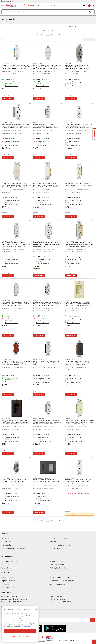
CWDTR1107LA (69, 182)
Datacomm (5, 565)
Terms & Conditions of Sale (60, 545)
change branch (52, 5)
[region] (20, 624)
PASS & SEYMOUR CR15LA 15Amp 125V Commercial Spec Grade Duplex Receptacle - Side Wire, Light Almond (46, 126)
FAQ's (4, 552)
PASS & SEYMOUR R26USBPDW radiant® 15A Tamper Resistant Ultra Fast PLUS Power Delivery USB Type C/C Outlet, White (47, 67)
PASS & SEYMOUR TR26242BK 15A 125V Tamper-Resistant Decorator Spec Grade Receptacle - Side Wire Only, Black (79, 363)
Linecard (53, 542)
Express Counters (8, 581)
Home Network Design (58, 584)
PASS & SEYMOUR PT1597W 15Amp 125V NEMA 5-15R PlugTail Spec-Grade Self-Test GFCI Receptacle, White (48, 244)
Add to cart (8, 98)
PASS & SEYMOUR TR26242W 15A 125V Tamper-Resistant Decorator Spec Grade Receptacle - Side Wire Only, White (16, 244)
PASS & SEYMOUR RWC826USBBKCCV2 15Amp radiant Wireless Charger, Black (46, 481)
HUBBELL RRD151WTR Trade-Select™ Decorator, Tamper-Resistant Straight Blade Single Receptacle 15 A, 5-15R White (47, 185)
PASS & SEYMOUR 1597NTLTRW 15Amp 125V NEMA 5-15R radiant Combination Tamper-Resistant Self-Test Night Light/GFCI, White (79, 126)
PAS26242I (68, 419)
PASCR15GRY (6, 478)
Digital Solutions (8, 577)
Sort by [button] (71, 26)
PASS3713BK (6, 419)
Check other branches (11, 86)
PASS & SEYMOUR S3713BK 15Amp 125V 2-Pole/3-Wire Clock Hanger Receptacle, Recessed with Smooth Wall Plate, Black (15, 422)
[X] (36, 609)
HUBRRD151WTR (38, 182)
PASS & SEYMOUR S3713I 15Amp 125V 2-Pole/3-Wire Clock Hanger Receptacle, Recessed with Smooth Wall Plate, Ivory (78, 304)
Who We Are (6, 538)
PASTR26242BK (70, 360)
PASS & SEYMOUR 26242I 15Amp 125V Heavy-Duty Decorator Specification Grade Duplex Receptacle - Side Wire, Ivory (79, 422)
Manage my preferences (20, 636)
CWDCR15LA (6, 182)
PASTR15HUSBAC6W (9, 123)
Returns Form (55, 548)
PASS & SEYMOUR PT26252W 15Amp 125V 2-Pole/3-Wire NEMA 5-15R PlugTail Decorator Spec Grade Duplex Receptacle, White (79, 244)
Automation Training (9, 588)
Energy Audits (7, 584)
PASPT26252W (69, 241)
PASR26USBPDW (39, 64)
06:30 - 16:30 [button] (40, 5)
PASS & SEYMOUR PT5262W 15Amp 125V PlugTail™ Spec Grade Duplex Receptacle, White (47, 363)
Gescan (48, 534)
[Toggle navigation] (2, 5)
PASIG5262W (38, 300)
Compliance (6, 542)
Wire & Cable (6, 568)
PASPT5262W (38, 360)
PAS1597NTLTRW (70, 123)
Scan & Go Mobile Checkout (60, 577)
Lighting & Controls (57, 561)
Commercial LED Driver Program (62, 581)
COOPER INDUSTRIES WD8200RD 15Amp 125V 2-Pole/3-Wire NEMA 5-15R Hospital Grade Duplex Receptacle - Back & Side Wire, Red (16, 363)
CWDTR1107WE (69, 478)
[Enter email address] (46, 620)
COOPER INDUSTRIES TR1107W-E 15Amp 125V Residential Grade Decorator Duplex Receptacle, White (79, 481)
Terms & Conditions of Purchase (14, 548)
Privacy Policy (7, 545)
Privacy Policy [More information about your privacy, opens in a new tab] (27, 627)
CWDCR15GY (69, 64)
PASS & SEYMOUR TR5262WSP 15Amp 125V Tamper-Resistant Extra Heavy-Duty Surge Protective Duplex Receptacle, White (47, 422)
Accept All (20, 631)
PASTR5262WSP (39, 419)
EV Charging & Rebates (58, 568)
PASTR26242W (7, 241)
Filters (24, 26)
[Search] (48, 12)
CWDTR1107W (6, 64)
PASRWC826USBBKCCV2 (42, 478)
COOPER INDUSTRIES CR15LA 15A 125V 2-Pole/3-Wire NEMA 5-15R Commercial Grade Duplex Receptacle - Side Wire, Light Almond (17, 186)
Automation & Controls (10, 561)
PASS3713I (68, 300)
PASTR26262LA (7, 300)
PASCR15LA (37, 123)
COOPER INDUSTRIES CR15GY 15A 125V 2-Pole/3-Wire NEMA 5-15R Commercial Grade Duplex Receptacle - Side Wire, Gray (79, 67)
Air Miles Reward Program (59, 538)
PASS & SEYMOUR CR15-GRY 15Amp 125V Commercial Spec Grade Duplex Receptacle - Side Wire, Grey (15, 481)
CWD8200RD (6, 360)
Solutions (48, 573)
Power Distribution (57, 565)
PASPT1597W (38, 241)
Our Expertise (48, 556)
